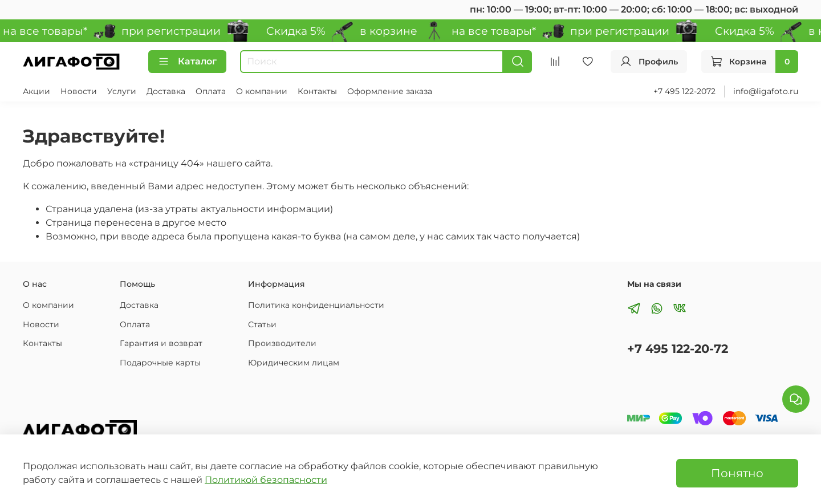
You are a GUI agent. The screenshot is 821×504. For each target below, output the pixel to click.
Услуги (122, 91)
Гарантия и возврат (161, 343)
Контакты (317, 91)
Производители (282, 343)
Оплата (211, 91)
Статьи (262, 324)
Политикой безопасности (266, 480)
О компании (262, 91)
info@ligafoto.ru (766, 91)
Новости (79, 91)
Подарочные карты (160, 363)
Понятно (737, 473)
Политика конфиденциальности (316, 305)
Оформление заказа (390, 91)
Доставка (166, 91)
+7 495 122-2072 (684, 91)
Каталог (187, 62)
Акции (36, 91)
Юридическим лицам (294, 363)
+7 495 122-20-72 (678, 349)
